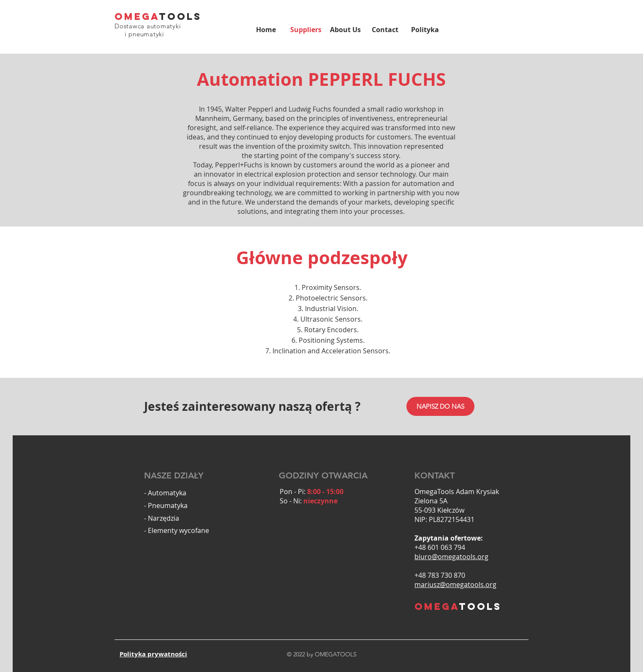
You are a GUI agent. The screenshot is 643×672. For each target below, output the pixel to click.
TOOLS (180, 16)
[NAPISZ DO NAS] (440, 406)
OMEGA (137, 16)
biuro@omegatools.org (451, 557)
